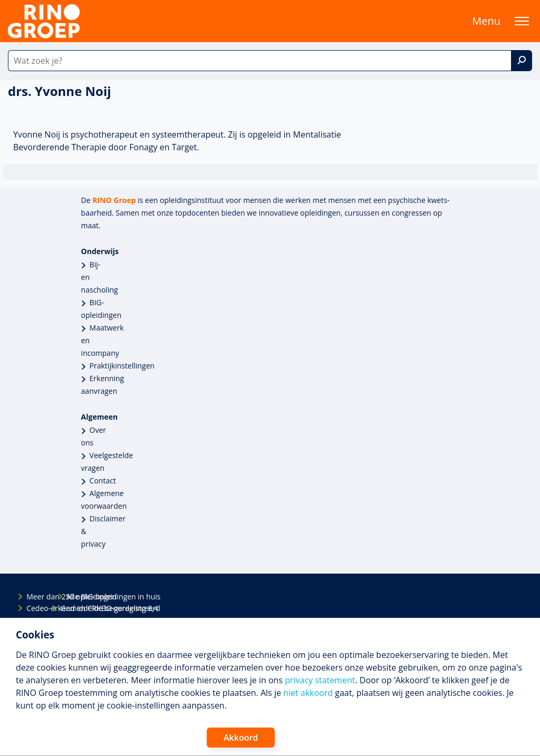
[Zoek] (522, 61)
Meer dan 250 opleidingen (35, 597)
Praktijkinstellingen (122, 366)
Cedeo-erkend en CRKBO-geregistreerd (35, 608)
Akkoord (241, 738)
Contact (103, 481)
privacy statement (320, 680)
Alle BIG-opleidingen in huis (75, 597)
